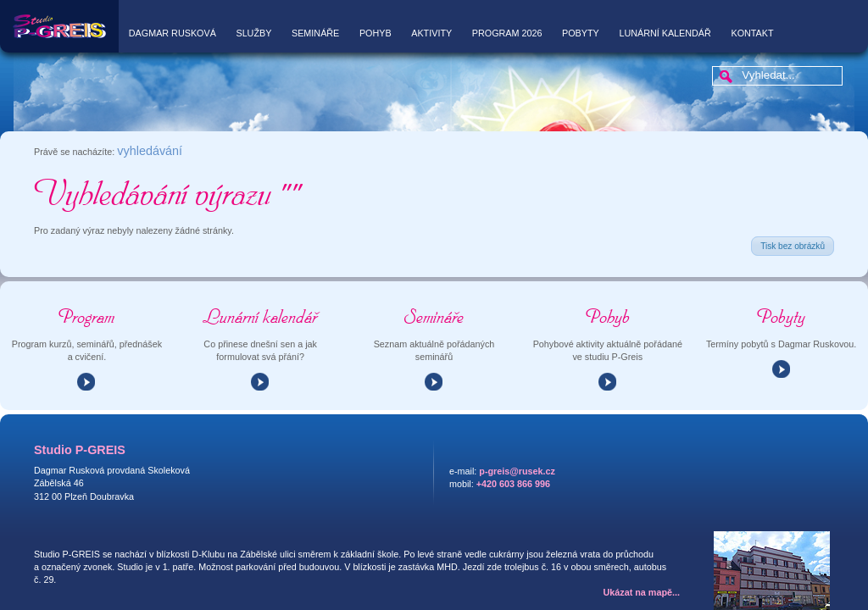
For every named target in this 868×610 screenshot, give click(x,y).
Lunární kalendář (665, 33)
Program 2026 (507, 33)
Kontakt (752, 33)
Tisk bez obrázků (793, 195)
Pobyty (581, 33)
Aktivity (431, 33)
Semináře (315, 33)
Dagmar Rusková (172, 33)
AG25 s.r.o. (770, 594)
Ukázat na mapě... (642, 541)
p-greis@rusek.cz (517, 420)
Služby (253, 33)
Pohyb (376, 33)
